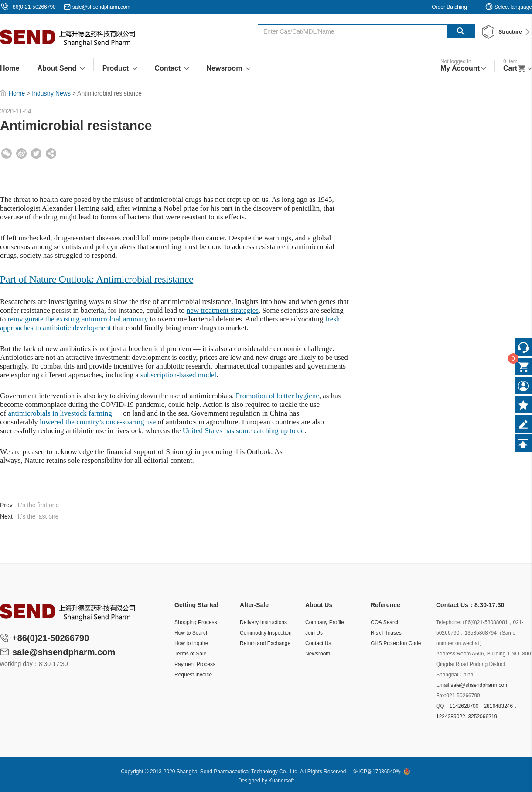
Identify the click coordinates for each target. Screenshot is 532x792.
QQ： (443, 706)
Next (6, 516)
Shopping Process (196, 622)
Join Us (314, 633)
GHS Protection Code (396, 643)
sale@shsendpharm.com (101, 7)
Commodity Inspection (266, 633)
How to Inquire (191, 643)
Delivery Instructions (263, 622)
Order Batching (449, 7)
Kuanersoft (281, 781)
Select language (508, 7)
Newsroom (318, 654)
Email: (443, 685)
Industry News (51, 93)
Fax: (441, 696)
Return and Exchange (265, 643)
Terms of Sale (190, 654)
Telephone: (449, 622)
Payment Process (195, 664)
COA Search (385, 622)
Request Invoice (193, 675)
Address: (446, 654)
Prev (6, 505)
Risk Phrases (386, 633)
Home (17, 93)
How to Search (192, 633)
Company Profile (325, 622)
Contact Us (318, 643)
